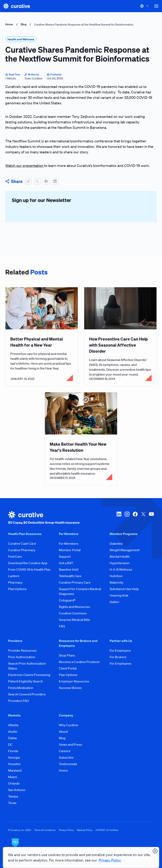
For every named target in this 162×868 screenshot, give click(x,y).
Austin (13, 731)
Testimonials (68, 764)
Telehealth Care (70, 576)
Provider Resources (22, 650)
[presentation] (155, 851)
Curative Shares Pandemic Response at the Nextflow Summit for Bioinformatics (84, 25)
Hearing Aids (119, 595)
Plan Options (17, 589)
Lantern (14, 576)
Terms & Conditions (45, 830)
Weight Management (125, 550)
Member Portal (70, 550)
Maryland (15, 770)
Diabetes (116, 543)
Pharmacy (15, 582)
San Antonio (17, 790)
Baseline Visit (69, 569)
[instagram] (127, 518)
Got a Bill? (66, 563)
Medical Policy (85, 830)
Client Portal (68, 668)
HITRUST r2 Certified (107, 830)
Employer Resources (74, 681)
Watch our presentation (25, 165)
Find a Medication (21, 688)
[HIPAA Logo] (81, 845)
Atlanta (13, 725)
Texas (12, 803)
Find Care (15, 556)
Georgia (14, 757)
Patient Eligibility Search (25, 681)
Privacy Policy (66, 830)
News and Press (70, 744)
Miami (13, 777)
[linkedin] (119, 518)
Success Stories (70, 688)
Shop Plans (67, 655)
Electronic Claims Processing (29, 675)
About (63, 731)
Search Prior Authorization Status (27, 666)
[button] (156, 6)
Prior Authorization (22, 657)
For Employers (120, 650)
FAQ (62, 626)
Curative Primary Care (75, 582)
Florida (13, 751)
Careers (65, 751)
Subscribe (66, 757)
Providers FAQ (18, 701)
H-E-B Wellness (121, 569)
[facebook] (135, 518)
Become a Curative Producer (79, 662)
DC (10, 744)
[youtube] (151, 518)
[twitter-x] (143, 518)
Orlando (14, 783)
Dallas (12, 738)
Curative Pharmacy (22, 550)
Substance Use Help (124, 589)
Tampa (13, 796)
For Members (69, 543)
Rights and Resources (74, 607)
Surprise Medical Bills (74, 620)
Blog (24, 24)
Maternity (117, 582)
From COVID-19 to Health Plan (29, 569)
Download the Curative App (28, 563)
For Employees (120, 663)
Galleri (114, 602)
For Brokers (118, 657)
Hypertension (120, 563)
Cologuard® (67, 600)
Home (9, 24)
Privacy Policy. (110, 860)
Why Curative (69, 725)
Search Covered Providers (27, 694)
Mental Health (120, 556)
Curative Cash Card (22, 543)
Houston (14, 764)
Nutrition (116, 576)
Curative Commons (73, 613)
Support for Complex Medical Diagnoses (80, 591)
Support (65, 556)
